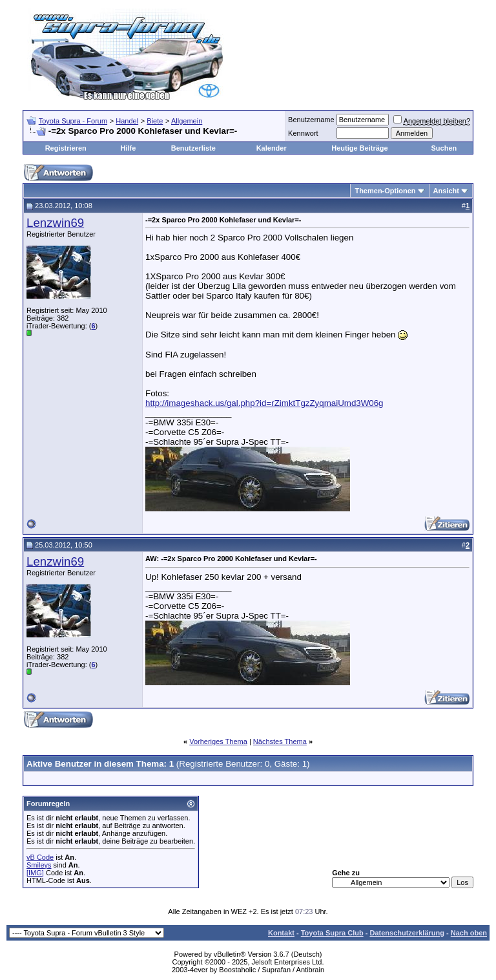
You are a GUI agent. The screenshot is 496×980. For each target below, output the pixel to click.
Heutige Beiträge (359, 148)
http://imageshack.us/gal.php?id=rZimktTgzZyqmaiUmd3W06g (264, 403)
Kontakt (281, 933)
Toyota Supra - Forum (73, 121)
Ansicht (446, 191)
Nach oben (469, 933)
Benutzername (311, 120)
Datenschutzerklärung (407, 933)
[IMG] (35, 873)
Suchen (444, 148)
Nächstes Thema (280, 741)
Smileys (39, 865)
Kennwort (303, 133)
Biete (155, 121)
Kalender (272, 148)
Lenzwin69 (55, 223)
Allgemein (187, 121)
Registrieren (66, 148)
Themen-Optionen (385, 191)
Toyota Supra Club (332, 933)
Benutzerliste (193, 148)
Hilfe (128, 148)
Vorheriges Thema (218, 741)
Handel (127, 121)
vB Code (40, 857)
